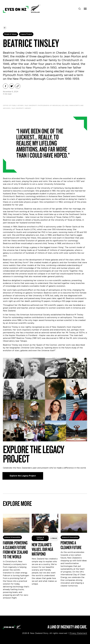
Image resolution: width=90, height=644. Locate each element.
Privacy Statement (78, 633)
